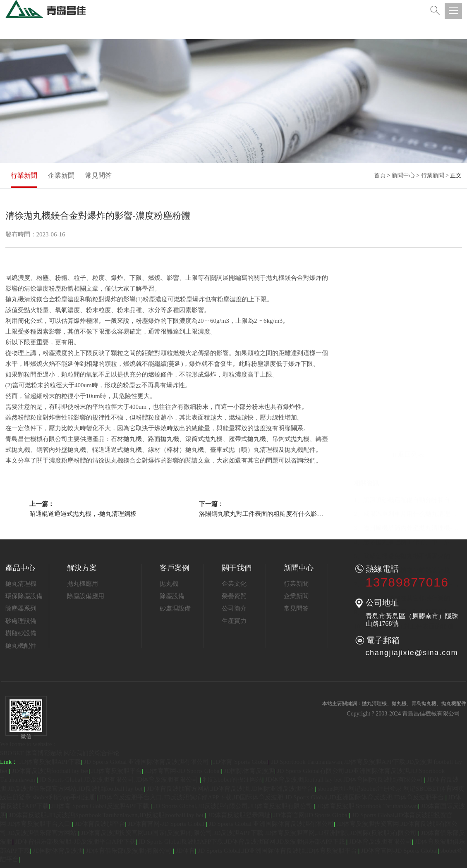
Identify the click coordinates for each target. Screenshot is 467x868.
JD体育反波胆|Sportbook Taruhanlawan (367, 806)
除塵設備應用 (86, 596)
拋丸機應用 (83, 584)
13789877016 (407, 582)
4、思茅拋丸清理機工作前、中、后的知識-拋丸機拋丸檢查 (408, 354)
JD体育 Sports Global (241, 762)
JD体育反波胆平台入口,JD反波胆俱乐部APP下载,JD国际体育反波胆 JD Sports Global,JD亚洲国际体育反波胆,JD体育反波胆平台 (272, 797)
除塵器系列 (21, 608)
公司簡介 (234, 608)
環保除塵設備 (24, 596)
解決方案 (82, 568)
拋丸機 (169, 584)
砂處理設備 (21, 621)
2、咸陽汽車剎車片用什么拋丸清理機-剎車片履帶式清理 (408, 326)
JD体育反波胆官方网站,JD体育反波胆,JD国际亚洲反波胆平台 (231, 789)
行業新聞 (24, 175)
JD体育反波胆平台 (117, 771)
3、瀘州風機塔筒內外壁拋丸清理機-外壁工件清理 (408, 340)
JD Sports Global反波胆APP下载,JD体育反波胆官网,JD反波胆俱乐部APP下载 (242, 842)
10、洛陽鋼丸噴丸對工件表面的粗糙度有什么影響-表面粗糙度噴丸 (408, 439)
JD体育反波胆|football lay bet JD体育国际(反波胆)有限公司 (345, 780)
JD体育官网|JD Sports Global (311, 815)
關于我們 (237, 568)
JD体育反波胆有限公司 (381, 842)
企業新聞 (61, 175)
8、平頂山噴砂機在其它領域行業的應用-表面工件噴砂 (408, 410)
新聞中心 (403, 175)
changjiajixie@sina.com (412, 653)
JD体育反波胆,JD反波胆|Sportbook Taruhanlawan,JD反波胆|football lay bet (107, 815)
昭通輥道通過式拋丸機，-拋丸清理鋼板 (83, 514)
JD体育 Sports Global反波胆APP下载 (101, 806)
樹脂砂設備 (21, 633)
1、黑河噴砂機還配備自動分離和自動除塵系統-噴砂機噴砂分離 (408, 312)
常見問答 (98, 175)
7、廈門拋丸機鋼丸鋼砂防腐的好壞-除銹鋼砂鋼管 (408, 396)
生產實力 (234, 621)
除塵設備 (172, 596)
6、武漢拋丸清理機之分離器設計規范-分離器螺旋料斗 (408, 382)
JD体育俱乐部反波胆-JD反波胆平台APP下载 (75, 842)
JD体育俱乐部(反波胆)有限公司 (129, 851)
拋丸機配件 (21, 646)
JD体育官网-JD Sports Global (183, 771)
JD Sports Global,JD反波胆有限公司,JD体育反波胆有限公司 (120, 780)
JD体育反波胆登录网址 (239, 815)
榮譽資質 (234, 596)
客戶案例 (175, 568)
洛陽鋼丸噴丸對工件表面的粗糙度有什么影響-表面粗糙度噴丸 (261, 514)
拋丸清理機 (21, 584)
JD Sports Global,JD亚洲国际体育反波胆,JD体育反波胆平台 (278, 851)
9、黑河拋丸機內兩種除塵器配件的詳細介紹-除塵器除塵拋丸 (408, 424)
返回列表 (409, 267)
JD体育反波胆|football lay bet (50, 771)
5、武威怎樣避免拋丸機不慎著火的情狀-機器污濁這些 (408, 368)
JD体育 (186, 851)
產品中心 (20, 568)
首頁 (380, 175)
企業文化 (234, 584)
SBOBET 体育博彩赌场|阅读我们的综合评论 (60, 753)
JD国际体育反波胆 (249, 771)
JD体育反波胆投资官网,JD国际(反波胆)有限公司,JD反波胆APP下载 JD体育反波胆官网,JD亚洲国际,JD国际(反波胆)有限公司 (250, 833)
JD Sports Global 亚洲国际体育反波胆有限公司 (147, 762)
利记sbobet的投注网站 (232, 780)
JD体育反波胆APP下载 (50, 762)
